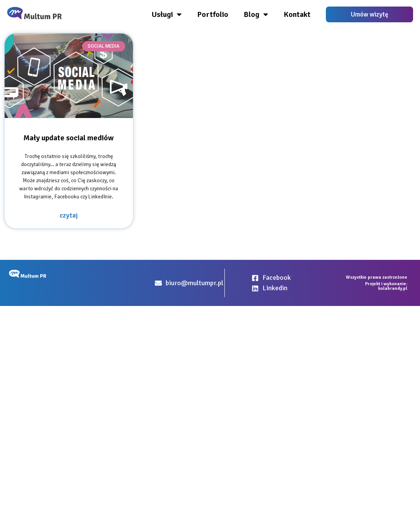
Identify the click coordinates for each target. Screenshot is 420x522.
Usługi (167, 15)
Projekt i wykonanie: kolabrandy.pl (386, 286)
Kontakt (297, 14)
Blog (256, 15)
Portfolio (213, 14)
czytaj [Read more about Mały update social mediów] (69, 215)
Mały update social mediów (69, 138)
